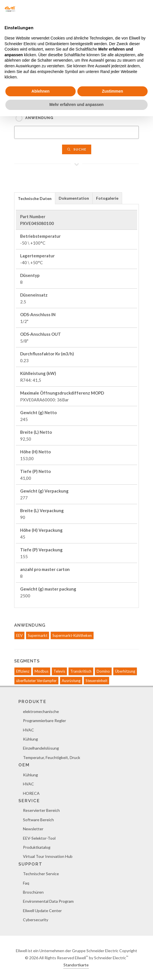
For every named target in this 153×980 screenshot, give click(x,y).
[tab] (35, 198)
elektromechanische (41, 711)
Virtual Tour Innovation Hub (48, 856)
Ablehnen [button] (41, 91)
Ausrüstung (71, 681)
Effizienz (23, 671)
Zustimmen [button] (113, 91)
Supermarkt (38, 635)
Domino (103, 671)
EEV (19, 635)
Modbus (42, 671)
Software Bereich (38, 820)
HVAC (28, 730)
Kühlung (30, 739)
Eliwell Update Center (42, 911)
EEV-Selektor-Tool (39, 838)
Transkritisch (81, 671)
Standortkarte (76, 965)
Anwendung (39, 118)
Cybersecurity (36, 920)
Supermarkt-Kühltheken (72, 635)
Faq (26, 883)
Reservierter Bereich (41, 810)
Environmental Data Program (48, 901)
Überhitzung (125, 671)
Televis (59, 671)
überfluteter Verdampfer (36, 681)
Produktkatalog (37, 847)
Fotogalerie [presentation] (107, 198)
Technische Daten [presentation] (35, 198)
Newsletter (33, 829)
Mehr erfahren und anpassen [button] (76, 105)
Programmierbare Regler (44, 721)
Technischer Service (41, 874)
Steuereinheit (96, 681)
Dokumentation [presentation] (74, 198)
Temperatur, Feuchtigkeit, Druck (52, 757)
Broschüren (33, 892)
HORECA (31, 793)
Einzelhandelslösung (41, 748)
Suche (77, 149)
